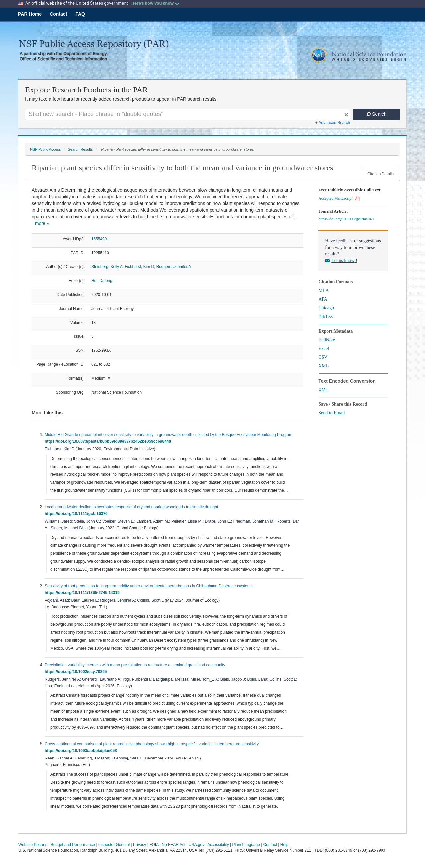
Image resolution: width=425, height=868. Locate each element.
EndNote (327, 340)
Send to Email (332, 413)
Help (284, 845)
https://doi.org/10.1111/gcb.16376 (77, 514)
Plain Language (246, 845)
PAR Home (30, 14)
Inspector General (114, 845)
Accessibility (218, 845)
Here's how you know (155, 3)
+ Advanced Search (333, 123)
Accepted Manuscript (339, 198)
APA (323, 299)
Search (376, 114)
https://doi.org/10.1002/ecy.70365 (77, 672)
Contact (58, 14)
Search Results (80, 149)
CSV (323, 357)
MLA (324, 290)
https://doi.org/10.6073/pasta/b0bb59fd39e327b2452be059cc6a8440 (109, 441)
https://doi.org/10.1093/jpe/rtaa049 (347, 219)
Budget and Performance (73, 845)
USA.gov (196, 845)
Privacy (140, 845)
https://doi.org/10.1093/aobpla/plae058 (82, 751)
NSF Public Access (45, 149)
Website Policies (33, 845)
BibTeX (326, 316)
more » (42, 223)
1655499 (99, 239)
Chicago (326, 308)
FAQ (80, 14)
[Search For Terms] (187, 114)
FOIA (154, 845)
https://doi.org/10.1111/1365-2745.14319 (83, 593)
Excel (324, 349)
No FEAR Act (173, 845)
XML (324, 366)
